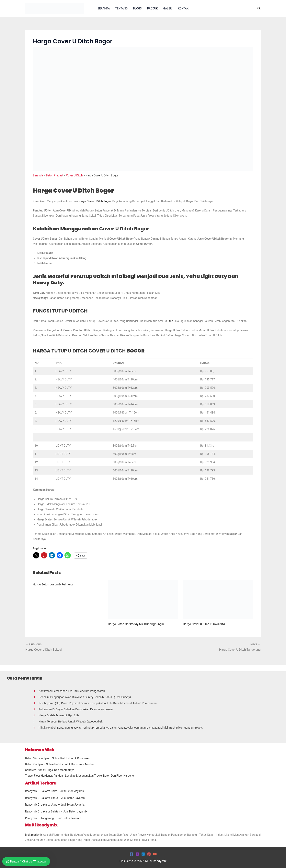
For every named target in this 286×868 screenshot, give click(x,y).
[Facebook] (131, 854)
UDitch (169, 321)
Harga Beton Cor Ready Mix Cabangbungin (138, 624)
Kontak (183, 8)
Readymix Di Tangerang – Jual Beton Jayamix (53, 818)
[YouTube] (155, 854)
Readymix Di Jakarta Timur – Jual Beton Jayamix (55, 798)
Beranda (104, 8)
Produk (153, 8)
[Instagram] (137, 854)
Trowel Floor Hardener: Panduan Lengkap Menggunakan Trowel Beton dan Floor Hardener (80, 776)
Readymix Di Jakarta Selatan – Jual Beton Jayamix (56, 811)
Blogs (137, 8)
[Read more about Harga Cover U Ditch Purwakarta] (218, 599)
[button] (259, 9)
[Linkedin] (143, 854)
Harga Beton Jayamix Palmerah (55, 584)
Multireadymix (34, 835)
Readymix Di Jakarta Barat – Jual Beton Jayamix (55, 791)
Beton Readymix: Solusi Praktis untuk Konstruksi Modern (60, 764)
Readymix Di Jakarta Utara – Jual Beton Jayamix (55, 805)
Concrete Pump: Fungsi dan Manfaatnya (50, 770)
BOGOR (101, 351)
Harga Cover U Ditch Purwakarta (205, 624)
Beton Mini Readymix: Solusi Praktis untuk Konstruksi (58, 758)
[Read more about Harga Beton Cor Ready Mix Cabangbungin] (143, 599)
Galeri (168, 8)
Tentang (122, 8)
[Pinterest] (149, 854)
